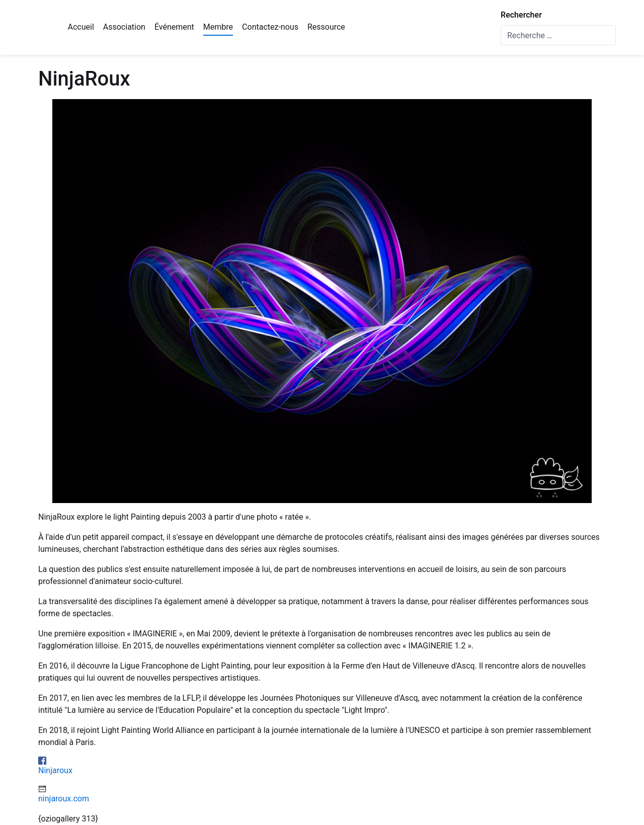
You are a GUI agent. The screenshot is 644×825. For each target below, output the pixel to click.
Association (124, 27)
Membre (218, 27)
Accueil (81, 27)
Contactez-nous (270, 27)
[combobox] (558, 35)
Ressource (326, 27)
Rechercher (521, 15)
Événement (174, 27)
